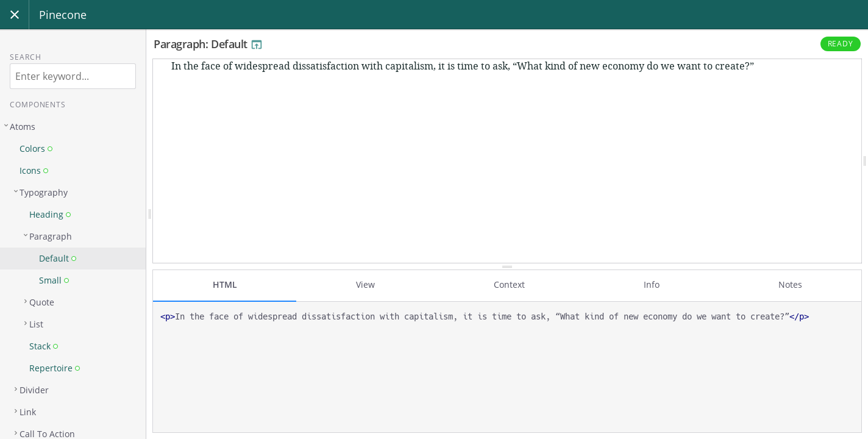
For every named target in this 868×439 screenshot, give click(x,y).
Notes (790, 284)
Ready (841, 44)
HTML (225, 284)
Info (652, 284)
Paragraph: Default (208, 44)
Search (25, 57)
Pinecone (63, 15)
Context (509, 284)
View (365, 284)
